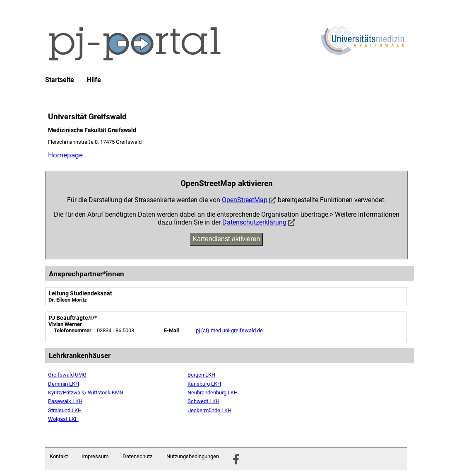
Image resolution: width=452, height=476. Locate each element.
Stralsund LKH (65, 410)
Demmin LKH (64, 384)
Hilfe (94, 80)
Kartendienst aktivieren (227, 239)
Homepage (65, 155)
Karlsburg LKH (204, 384)
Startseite (60, 80)
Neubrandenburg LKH (213, 393)
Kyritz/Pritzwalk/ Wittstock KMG (86, 393)
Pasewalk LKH (65, 401)
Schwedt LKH (203, 401)
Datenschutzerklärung (254, 222)
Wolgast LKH (63, 419)
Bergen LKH (201, 375)
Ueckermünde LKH (209, 410)
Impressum (95, 456)
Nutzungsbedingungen (193, 456)
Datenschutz (137, 456)
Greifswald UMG (67, 375)
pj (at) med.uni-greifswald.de (229, 330)
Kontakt (59, 456)
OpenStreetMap (245, 200)
